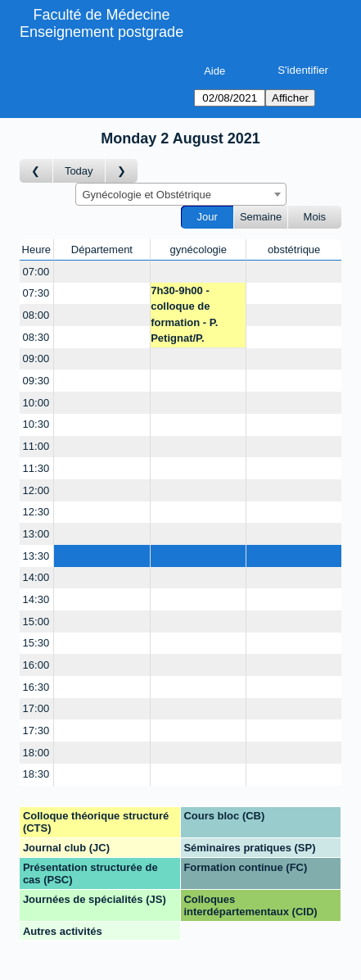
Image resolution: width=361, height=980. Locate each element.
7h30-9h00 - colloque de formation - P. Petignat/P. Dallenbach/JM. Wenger (190, 316)
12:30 (36, 512)
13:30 (36, 556)
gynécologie (199, 250)
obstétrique (294, 250)
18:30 (36, 774)
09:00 (36, 358)
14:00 (36, 577)
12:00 (36, 490)
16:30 (36, 687)
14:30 (36, 599)
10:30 (36, 424)
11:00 (36, 446)
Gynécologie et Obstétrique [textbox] (147, 195)
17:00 (36, 708)
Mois (315, 217)
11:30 (36, 468)
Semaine (261, 217)
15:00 (36, 622)
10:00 (36, 403)
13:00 (36, 534)
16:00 (36, 665)
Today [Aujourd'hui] (79, 171)
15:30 (36, 643)
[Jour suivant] (122, 171)
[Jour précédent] (36, 171)
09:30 (36, 381)
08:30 (36, 337)
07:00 (36, 272)
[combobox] (181, 194)
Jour (208, 217)
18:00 (36, 753)
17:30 (36, 730)
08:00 (36, 315)
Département (102, 250)
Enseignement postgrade (102, 32)
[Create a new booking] (102, 272)
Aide (214, 71)
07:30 (36, 293)
